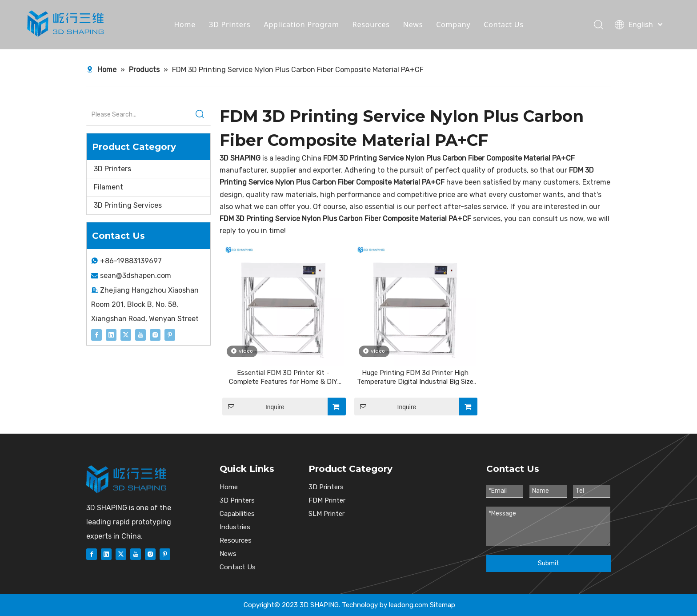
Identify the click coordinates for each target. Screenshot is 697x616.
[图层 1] (126, 479)
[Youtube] (140, 334)
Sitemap (443, 605)
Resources (371, 24)
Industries (235, 527)
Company (453, 24)
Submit (549, 563)
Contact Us (503, 24)
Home (185, 24)
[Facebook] (96, 334)
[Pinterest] (170, 334)
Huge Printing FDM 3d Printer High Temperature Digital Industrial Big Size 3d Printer (415, 377)
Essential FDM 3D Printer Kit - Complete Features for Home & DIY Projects (283, 377)
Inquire (253, 407)
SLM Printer (326, 514)
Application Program (301, 24)
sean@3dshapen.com (136, 276)
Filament (108, 187)
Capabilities (237, 514)
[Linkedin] (111, 334)
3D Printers (230, 24)
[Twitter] (126, 334)
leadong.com (409, 605)
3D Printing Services (128, 205)
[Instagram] (155, 334)
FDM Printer (327, 500)
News (413, 24)
